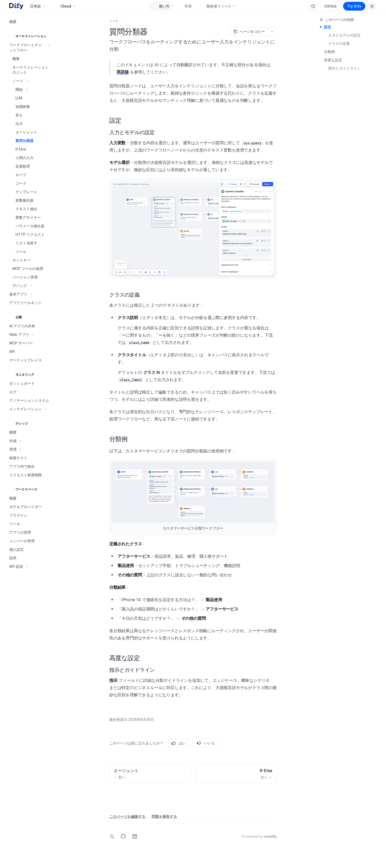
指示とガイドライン (344, 68)
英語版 (123, 72)
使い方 (161, 6)
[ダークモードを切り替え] (372, 6)
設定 (328, 27)
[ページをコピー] (249, 32)
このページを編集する (127, 816)
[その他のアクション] (272, 32)
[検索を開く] (313, 6)
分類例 (329, 52)
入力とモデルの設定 (344, 35)
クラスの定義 (339, 43)
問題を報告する (164, 816)
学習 (185, 6)
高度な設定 (333, 60)
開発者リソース (219, 6)
